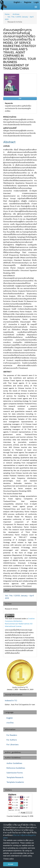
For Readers (12, 735)
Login (36, 2)
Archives (16, 14)
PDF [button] (20, 98)
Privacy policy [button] (9, 859)
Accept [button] (11, 864)
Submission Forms (15, 773)
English (10, 718)
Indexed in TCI (11, 701)
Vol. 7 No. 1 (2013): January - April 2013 (19, 597)
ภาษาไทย (10, 723)
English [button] (18, 2)
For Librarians (13, 744)
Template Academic (15, 782)
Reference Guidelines (16, 768)
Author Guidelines (14, 763)
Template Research (15, 777)
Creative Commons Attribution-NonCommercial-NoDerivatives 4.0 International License (20, 622)
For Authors (12, 740)
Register (28, 2)
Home (7, 14)
